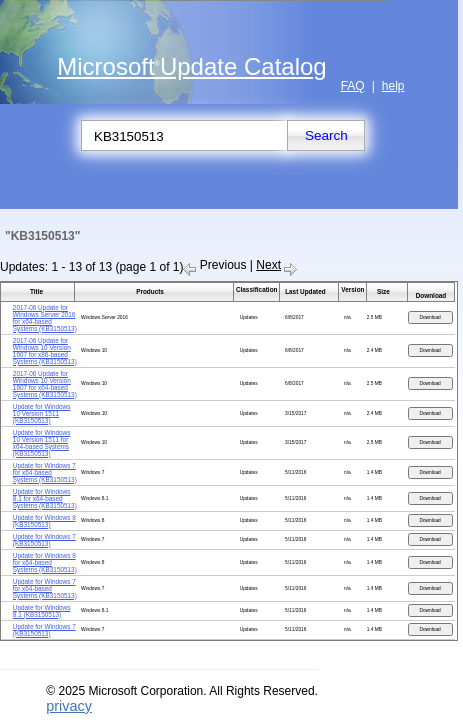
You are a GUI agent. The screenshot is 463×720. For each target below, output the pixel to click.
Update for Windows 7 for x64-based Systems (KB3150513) (45, 472)
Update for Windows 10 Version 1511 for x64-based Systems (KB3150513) (42, 443)
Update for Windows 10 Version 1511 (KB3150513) (42, 413)
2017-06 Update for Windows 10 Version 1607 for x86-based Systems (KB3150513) (45, 351)
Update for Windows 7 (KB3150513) (44, 540)
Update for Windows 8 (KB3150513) (44, 521)
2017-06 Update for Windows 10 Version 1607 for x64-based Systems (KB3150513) (45, 384)
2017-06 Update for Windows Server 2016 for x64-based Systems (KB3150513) (45, 318)
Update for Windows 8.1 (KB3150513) (42, 611)
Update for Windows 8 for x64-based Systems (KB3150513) (45, 562)
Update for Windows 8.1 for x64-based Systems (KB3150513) (45, 498)
